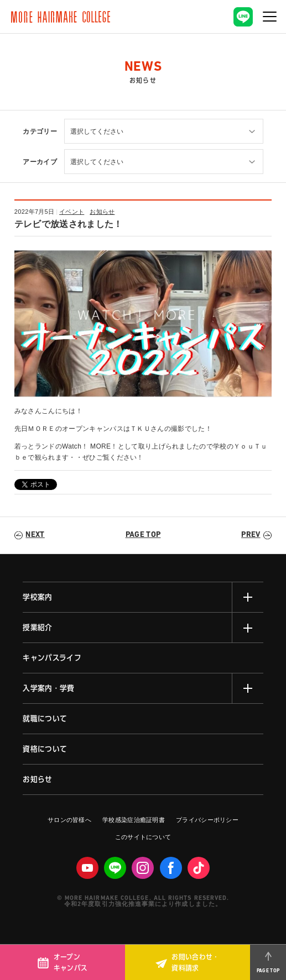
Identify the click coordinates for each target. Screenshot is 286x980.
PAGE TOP (143, 535)
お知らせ (102, 212)
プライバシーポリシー (207, 820)
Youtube (87, 868)
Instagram (143, 868)
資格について (45, 749)
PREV (251, 535)
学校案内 (37, 597)
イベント (72, 212)
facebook (171, 868)
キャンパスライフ (52, 658)
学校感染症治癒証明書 (134, 820)
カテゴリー (40, 131)
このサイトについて (143, 837)
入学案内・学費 (48, 688)
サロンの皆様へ (69, 820)
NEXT (35, 535)
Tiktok (199, 868)
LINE (115, 868)
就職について (45, 719)
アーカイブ (40, 162)
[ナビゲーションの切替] (269, 17)
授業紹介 (37, 628)
